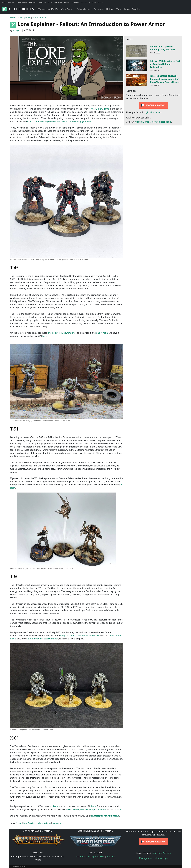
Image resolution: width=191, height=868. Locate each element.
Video (119, 9)
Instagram (93, 857)
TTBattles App (22, 2)
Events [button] (75, 2)
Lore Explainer (24, 17)
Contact (67, 2)
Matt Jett (16, 30)
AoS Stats (42, 2)
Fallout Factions (39, 17)
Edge (50, 2)
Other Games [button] (84, 9)
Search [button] (135, 9)
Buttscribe (58, 2)
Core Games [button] (67, 9)
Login (127, 9)
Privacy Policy (97, 2)
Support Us (85, 2)
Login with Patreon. (153, 112)
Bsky (102, 857)
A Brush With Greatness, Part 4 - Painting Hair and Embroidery (165, 64)
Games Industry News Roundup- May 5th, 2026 (163, 48)
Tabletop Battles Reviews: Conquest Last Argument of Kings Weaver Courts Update (165, 79)
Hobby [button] (110, 9)
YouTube (111, 857)
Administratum (8, 2)
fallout (19, 823)
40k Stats (33, 2)
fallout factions (44, 823)
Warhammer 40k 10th (48, 9)
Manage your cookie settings (153, 858)
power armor (58, 823)
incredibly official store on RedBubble (153, 122)
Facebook (81, 857)
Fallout (13, 17)
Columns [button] (98, 9)
